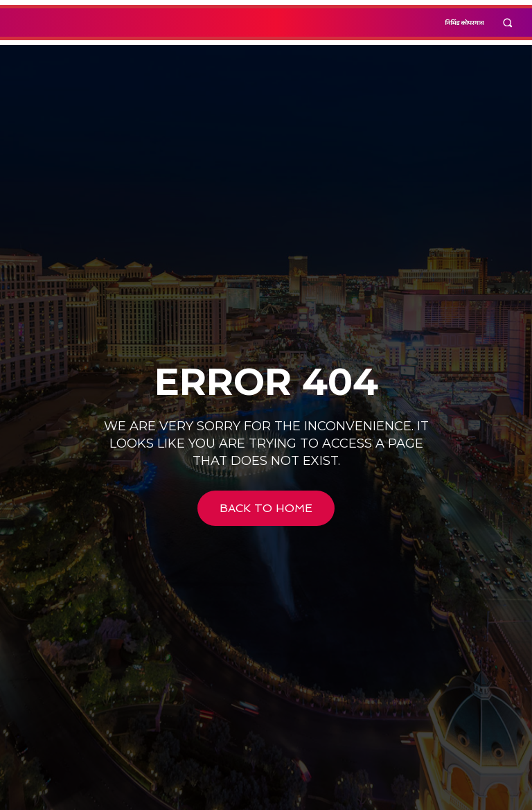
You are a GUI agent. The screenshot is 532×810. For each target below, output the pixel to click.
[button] (508, 23)
